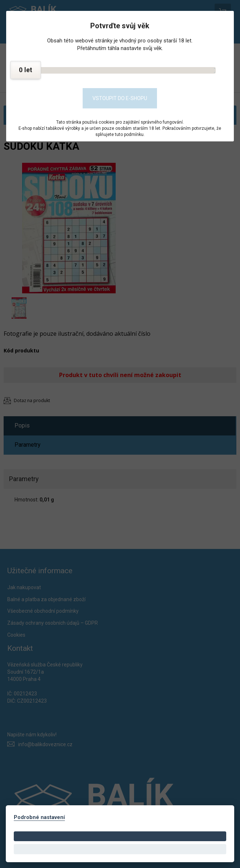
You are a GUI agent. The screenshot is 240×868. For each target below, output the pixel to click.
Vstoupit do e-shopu (120, 98)
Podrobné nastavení (39, 817)
